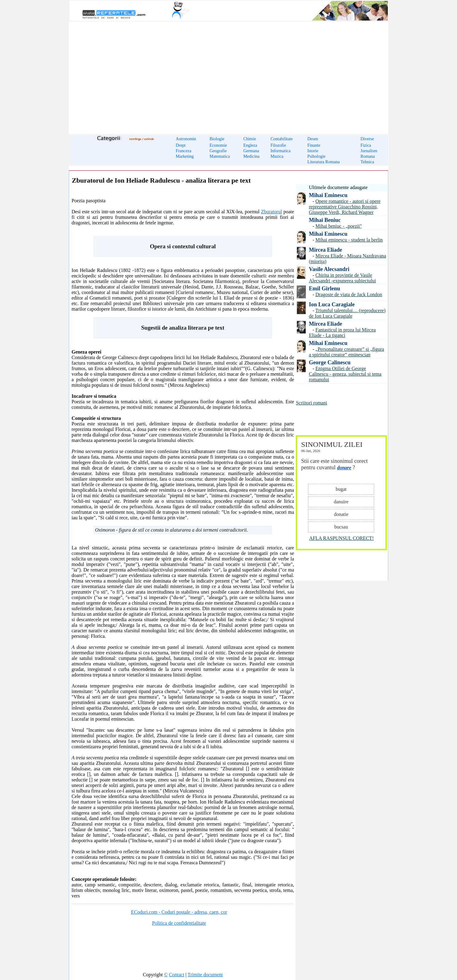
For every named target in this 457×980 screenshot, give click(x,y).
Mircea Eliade (326, 250)
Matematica (220, 156)
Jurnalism (369, 151)
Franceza (184, 151)
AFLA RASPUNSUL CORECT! (342, 538)
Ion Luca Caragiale (332, 304)
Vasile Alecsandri (329, 269)
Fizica (366, 145)
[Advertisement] (228, 74)
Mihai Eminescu (328, 195)
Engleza (250, 145)
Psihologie (316, 156)
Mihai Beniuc (325, 220)
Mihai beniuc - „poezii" (339, 226)
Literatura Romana (324, 162)
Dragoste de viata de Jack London (349, 294)
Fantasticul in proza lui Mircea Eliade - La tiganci (342, 333)
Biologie (217, 139)
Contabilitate (282, 139)
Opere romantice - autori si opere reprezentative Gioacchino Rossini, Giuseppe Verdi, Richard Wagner (345, 207)
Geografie (218, 151)
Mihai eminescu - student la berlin (349, 240)
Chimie (250, 139)
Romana (368, 156)
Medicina (251, 156)
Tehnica (367, 162)
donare (344, 468)
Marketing (185, 156)
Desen (313, 139)
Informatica (281, 151)
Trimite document (205, 975)
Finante (314, 145)
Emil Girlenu (325, 289)
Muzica (277, 156)
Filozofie (278, 145)
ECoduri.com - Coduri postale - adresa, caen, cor (179, 912)
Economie (218, 145)
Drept (181, 145)
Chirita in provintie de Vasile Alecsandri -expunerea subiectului (343, 278)
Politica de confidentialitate (179, 923)
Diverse (367, 139)
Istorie (313, 151)
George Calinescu (330, 362)
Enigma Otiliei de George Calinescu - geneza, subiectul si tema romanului (345, 374)
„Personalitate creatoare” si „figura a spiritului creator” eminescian (347, 352)
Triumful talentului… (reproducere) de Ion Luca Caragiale (347, 313)
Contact (177, 975)
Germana (251, 151)
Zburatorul (271, 212)
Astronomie (186, 139)
